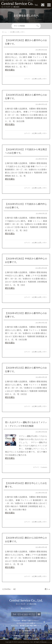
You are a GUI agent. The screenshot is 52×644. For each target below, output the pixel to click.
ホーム (4, 32)
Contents (44, 467)
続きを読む (10, 70)
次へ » (47, 589)
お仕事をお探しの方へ (39, 79)
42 (14, 589)
